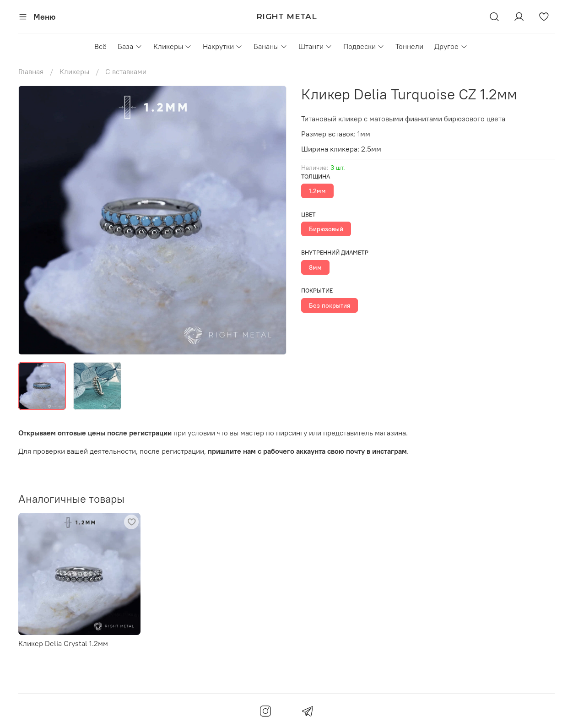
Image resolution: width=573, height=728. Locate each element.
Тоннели (409, 46)
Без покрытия (330, 305)
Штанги (315, 46)
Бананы (270, 46)
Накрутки (223, 46)
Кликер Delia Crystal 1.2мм (63, 643)
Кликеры (173, 46)
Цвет (308, 215)
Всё (100, 46)
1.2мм (317, 191)
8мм (315, 267)
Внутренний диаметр (335, 253)
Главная (31, 71)
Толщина (316, 177)
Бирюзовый (326, 229)
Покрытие (317, 291)
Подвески (364, 46)
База (130, 46)
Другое (451, 46)
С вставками (126, 71)
